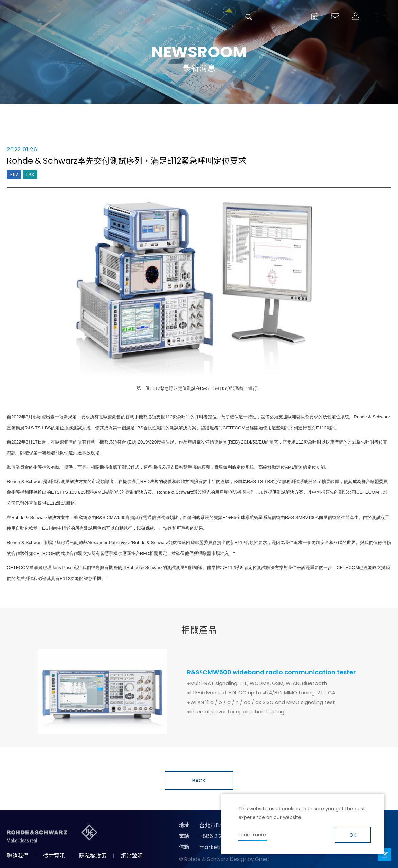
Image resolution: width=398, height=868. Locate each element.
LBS (30, 175)
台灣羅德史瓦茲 (57, 17)
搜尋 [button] (249, 17)
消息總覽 (87, 114)
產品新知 (162, 114)
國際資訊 (311, 114)
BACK (199, 781)
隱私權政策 (93, 856)
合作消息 (236, 114)
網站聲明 (132, 856)
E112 (14, 175)
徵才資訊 (54, 856)
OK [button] (353, 835)
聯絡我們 (18, 856)
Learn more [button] (252, 835)
